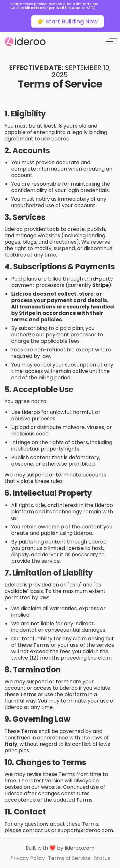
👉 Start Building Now (67, 21)
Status (102, 858)
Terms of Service (69, 858)
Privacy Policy (28, 858)
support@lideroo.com (85, 830)
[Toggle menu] (109, 41)
